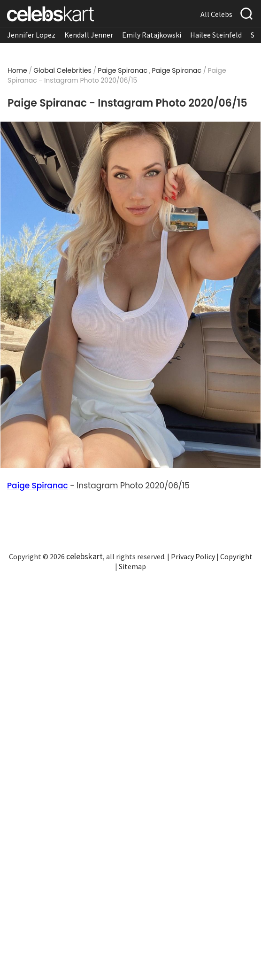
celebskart (84, 556)
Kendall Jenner (89, 35)
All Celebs (216, 14)
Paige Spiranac (123, 70)
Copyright (236, 556)
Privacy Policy (193, 556)
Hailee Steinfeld (216, 35)
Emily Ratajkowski (152, 35)
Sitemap (132, 566)
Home (17, 70)
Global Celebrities (62, 70)
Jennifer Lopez (31, 35)
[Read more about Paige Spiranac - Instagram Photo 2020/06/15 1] (130, 295)
